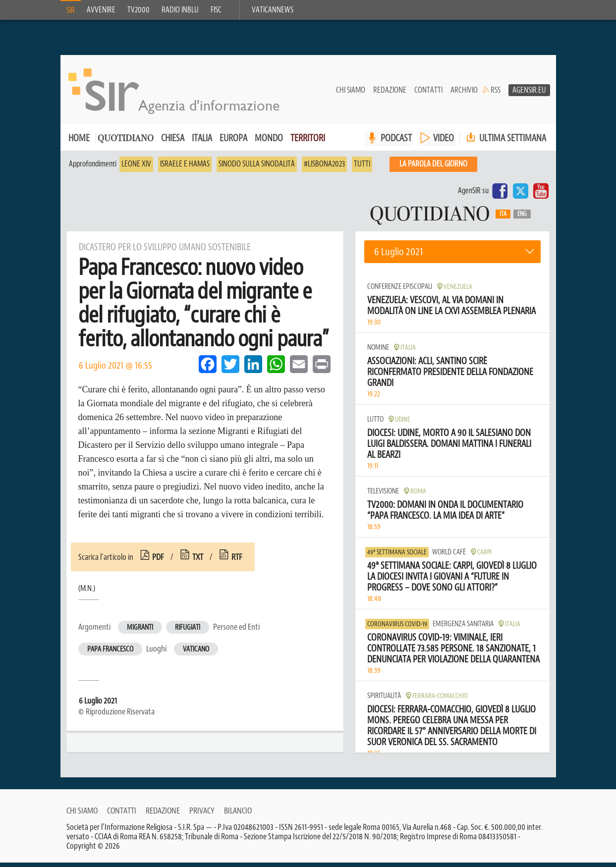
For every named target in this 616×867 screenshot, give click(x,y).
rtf (237, 561)
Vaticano (196, 654)
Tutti (362, 168)
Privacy (202, 815)
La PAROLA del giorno (433, 168)
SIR (71, 10)
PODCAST (396, 142)
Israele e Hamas (185, 168)
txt (198, 561)
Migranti (140, 632)
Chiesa (173, 142)
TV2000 (139, 10)
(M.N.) (87, 593)
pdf (158, 561)
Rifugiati (188, 632)
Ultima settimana (505, 142)
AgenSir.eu (529, 95)
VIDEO (444, 142)
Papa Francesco (110, 654)
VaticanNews (273, 10)
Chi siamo (351, 95)
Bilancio (238, 815)
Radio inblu (180, 10)
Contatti (428, 95)
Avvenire (101, 10)
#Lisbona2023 (324, 168)
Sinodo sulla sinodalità (257, 168)
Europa (233, 142)
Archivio (464, 95)
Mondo (269, 142)
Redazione (390, 95)
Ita (503, 218)
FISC (216, 10)
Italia (202, 142)
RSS (496, 95)
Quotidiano (126, 143)
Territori (308, 142)
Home (79, 142)
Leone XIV (136, 168)
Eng (522, 218)
